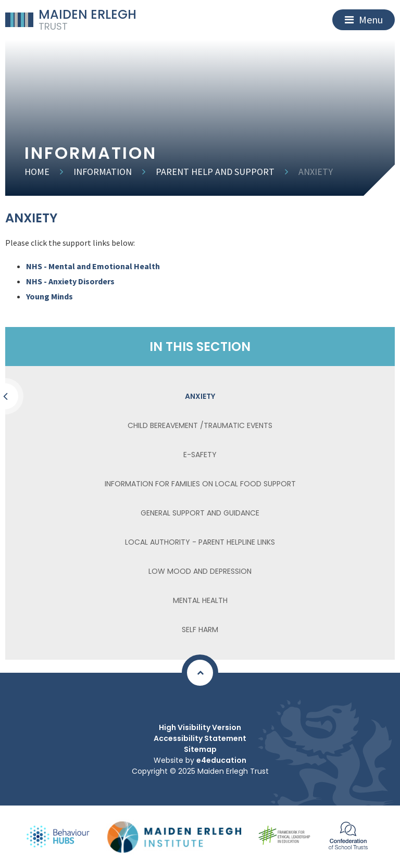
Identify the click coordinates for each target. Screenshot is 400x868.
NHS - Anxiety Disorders (70, 281)
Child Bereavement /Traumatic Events (200, 425)
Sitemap (200, 749)
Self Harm (200, 630)
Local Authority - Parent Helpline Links (200, 542)
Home (37, 172)
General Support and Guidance (200, 513)
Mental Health (200, 600)
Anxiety (316, 172)
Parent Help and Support (215, 172)
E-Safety (200, 455)
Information (103, 172)
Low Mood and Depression (200, 571)
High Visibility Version (200, 727)
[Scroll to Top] (200, 673)
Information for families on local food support (200, 484)
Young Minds (49, 296)
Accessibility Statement (200, 738)
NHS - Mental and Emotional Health (94, 266)
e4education (221, 760)
